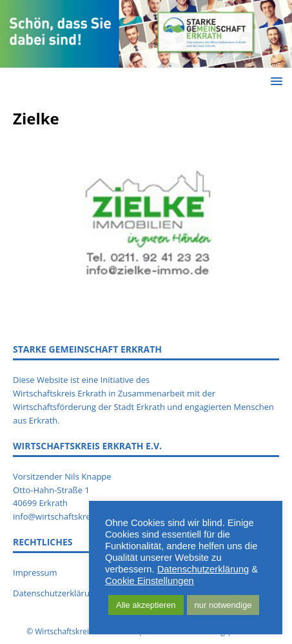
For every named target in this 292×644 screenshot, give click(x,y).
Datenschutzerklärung (203, 569)
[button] (274, 81)
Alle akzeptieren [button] (146, 605)
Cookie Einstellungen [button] (150, 581)
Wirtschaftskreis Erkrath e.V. (85, 631)
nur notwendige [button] (223, 605)
